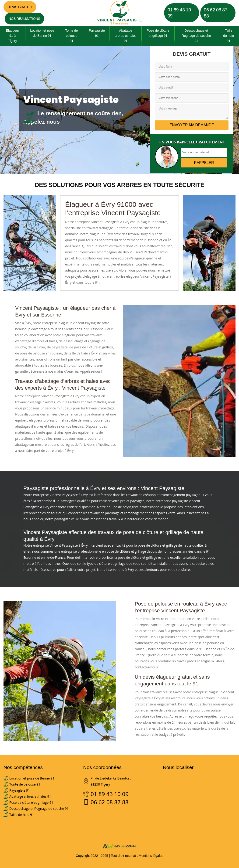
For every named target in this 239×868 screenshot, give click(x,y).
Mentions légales (151, 856)
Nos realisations (24, 19)
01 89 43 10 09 (179, 13)
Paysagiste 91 (97, 33)
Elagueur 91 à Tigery (13, 36)
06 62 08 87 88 (215, 13)
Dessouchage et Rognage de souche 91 (196, 36)
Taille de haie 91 (228, 36)
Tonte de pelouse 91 (72, 36)
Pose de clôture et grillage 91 (158, 33)
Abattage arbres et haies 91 (126, 36)
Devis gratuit (20, 7)
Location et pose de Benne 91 (42, 33)
